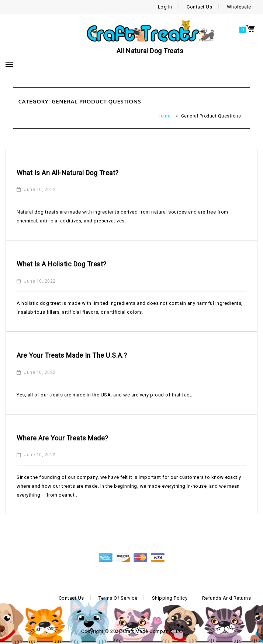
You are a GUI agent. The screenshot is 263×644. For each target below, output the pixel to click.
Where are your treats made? (63, 438)
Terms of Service (118, 598)
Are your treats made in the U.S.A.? (72, 355)
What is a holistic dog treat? (62, 264)
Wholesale (239, 7)
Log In (165, 7)
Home (164, 116)
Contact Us (199, 7)
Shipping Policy (170, 598)
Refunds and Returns (227, 598)
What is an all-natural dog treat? (68, 173)
